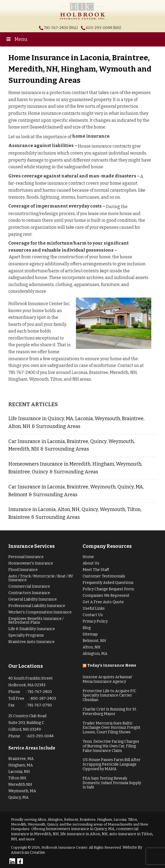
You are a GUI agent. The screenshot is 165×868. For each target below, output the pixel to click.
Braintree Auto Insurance (31, 642)
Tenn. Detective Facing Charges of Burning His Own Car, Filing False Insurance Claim (111, 746)
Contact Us (93, 615)
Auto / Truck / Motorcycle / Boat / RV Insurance (41, 578)
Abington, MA (95, 654)
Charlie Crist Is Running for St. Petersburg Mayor (110, 712)
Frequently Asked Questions (108, 583)
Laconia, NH (19, 772)
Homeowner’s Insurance (31, 563)
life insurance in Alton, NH (84, 834)
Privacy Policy (95, 621)
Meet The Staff (96, 570)
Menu (16, 39)
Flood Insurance (23, 570)
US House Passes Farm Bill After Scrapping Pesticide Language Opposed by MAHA (112, 764)
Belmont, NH (94, 641)
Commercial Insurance (29, 586)
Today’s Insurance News (112, 665)
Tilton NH (17, 778)
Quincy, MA (18, 797)
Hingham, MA (21, 765)
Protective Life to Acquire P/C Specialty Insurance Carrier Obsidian (109, 696)
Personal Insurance (26, 557)
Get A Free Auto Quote (103, 602)
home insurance (91, 136)
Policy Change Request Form (108, 589)
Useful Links (94, 608)
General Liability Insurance (33, 599)
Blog (87, 628)
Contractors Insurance (29, 593)
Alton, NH (92, 647)
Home (88, 557)
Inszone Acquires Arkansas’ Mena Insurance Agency (108, 679)
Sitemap (90, 634)
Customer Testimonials (104, 576)
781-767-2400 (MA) (61, 28)
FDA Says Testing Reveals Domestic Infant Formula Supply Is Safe (112, 783)
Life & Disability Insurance (32, 629)
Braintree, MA (21, 759)
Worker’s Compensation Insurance (40, 612)
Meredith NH (20, 785)
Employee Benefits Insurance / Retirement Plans (36, 621)
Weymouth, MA (22, 791)
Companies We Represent (106, 596)
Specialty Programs (26, 635)
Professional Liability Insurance (37, 606)
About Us (91, 563)
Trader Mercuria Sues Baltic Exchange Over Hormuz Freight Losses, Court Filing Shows (112, 728)
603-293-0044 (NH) (103, 28)
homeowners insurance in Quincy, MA (80, 829)
